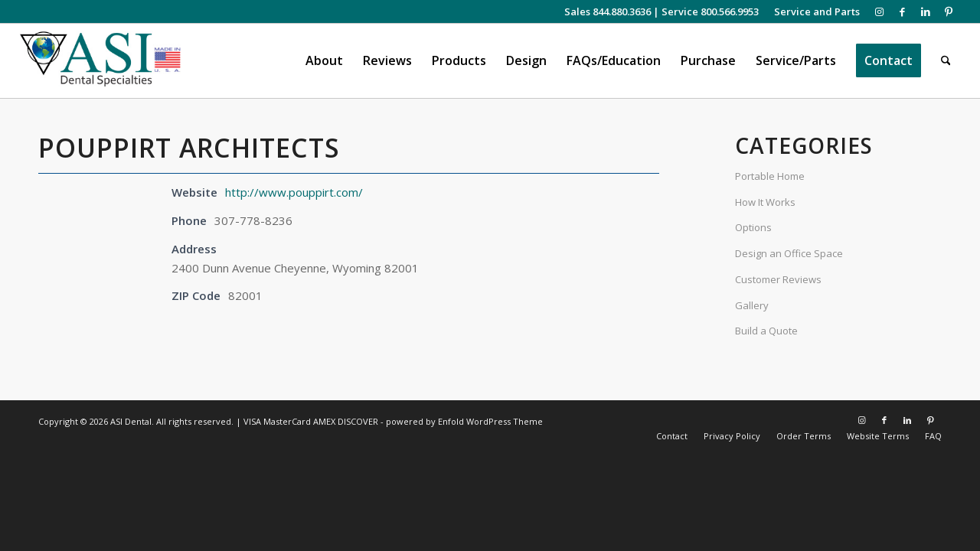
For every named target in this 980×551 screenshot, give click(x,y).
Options (753, 227)
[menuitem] (813, 11)
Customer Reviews (778, 279)
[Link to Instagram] (879, 11)
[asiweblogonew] (101, 61)
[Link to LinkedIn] (925, 11)
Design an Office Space (789, 253)
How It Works (765, 202)
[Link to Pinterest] (949, 11)
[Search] (946, 61)
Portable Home (770, 176)
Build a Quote (766, 331)
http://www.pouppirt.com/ (294, 192)
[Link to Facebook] (902, 11)
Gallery (752, 305)
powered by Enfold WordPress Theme (464, 421)
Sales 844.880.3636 (608, 11)
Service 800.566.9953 (710, 11)
